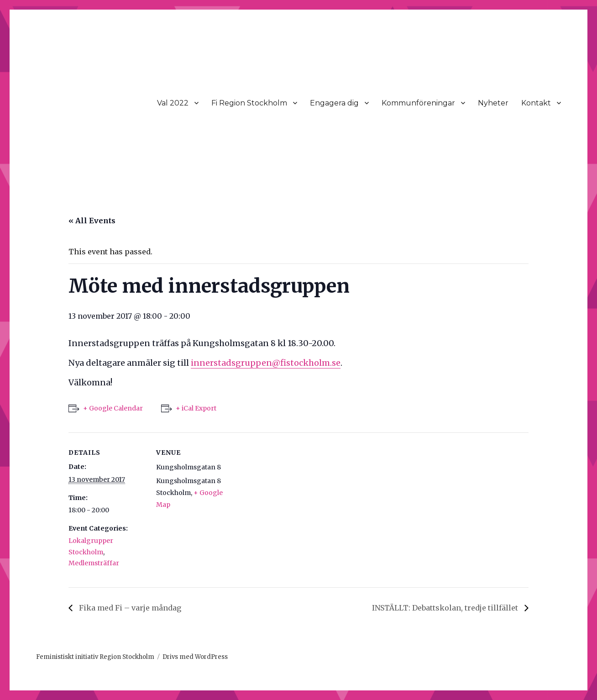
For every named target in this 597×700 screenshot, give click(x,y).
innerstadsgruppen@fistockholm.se (266, 363)
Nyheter (493, 103)
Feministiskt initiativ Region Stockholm (95, 657)
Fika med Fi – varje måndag (129, 608)
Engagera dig (334, 103)
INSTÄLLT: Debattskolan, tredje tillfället (446, 608)
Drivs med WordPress (195, 657)
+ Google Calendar (113, 408)
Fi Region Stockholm (249, 103)
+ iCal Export (196, 408)
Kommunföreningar (418, 103)
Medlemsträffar (94, 563)
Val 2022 (173, 103)
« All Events (92, 221)
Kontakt (536, 103)
